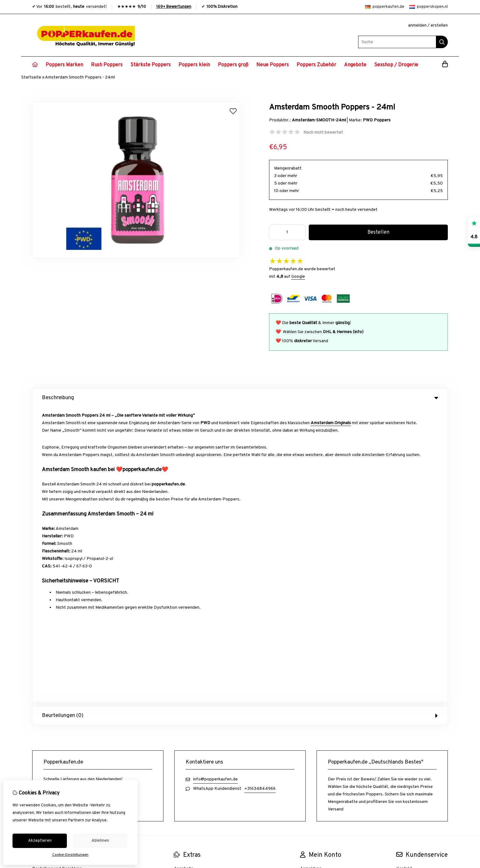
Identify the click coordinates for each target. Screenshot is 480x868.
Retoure (404, 584)
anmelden (417, 25)
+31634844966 (260, 493)
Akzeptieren (40, 841)
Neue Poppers (272, 65)
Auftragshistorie (316, 584)
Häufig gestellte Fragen (419, 605)
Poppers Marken (64, 65)
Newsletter (311, 605)
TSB (444, 644)
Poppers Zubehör (316, 65)
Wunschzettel (313, 595)
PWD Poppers (377, 120)
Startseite (31, 77)
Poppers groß (233, 65)
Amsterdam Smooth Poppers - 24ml (80, 77)
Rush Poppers (107, 65)
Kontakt (404, 574)
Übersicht (406, 595)
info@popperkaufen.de (215, 484)
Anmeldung (311, 574)
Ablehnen (100, 841)
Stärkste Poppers (150, 65)
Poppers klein (194, 65)
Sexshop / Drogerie (396, 65)
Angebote (355, 65)
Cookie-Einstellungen (70, 855)
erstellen (439, 25)
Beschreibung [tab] (240, 398)
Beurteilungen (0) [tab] (240, 420)
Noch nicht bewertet (323, 132)
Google (298, 277)
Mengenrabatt (288, 168)
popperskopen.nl (429, 7)
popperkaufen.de (385, 7)
